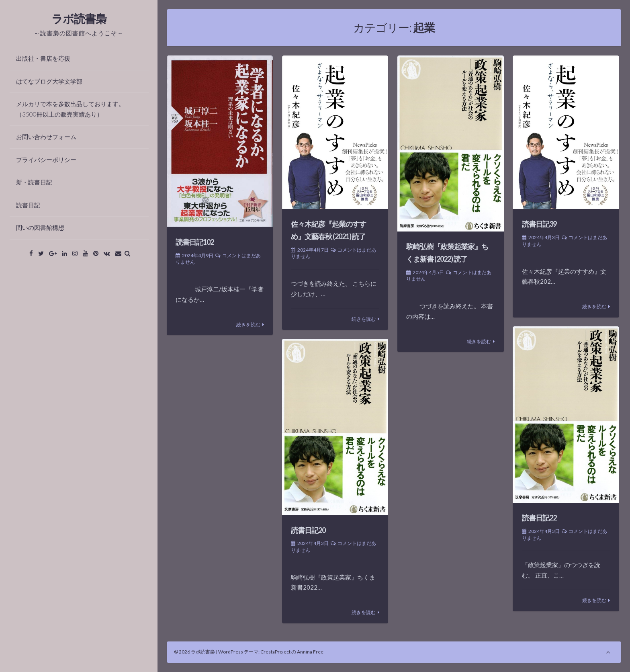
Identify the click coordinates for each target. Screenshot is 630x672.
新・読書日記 (34, 182)
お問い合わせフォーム (46, 137)
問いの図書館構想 (40, 227)
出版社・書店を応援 (43, 58)
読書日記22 (539, 518)
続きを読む (248, 325)
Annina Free (310, 652)
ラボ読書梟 (79, 18)
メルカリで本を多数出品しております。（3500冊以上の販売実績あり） (70, 109)
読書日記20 (308, 530)
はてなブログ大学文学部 (49, 81)
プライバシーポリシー (46, 160)
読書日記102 (195, 242)
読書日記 (28, 205)
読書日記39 (539, 224)
